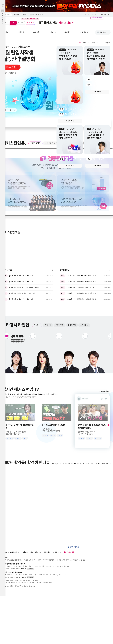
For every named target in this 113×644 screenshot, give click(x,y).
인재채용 (25, 484)
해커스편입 (7, 15)
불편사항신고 (74, 479)
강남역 (13, 23)
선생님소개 (53, 32)
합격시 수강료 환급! (30, 19)
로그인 (87, 14)
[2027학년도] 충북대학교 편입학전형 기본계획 (82, 213)
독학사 (25, 15)
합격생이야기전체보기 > (103, 396)
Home (5, 484)
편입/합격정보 (85, 32)
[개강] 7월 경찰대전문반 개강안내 (21, 231)
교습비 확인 (30, 500)
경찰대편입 (60, 257)
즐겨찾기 (47, 484)
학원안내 (5, 32)
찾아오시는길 (14, 484)
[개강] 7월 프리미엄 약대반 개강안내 (22, 225)
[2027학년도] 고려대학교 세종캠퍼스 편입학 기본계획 (82, 219)
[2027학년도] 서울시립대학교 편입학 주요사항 (82, 207)
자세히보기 (70, 121)
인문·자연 (86, 43)
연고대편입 (72, 257)
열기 (3, 18)
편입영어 (37, 257)
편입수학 (48, 257)
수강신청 (36, 32)
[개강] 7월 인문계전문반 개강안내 (21, 207)
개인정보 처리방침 (68, 484)
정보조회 (36, 513)
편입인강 (30, 23)
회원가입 (95, 14)
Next (14, 110)
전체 (80, 43)
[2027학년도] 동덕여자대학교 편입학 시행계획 (82, 225)
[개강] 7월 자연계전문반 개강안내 (21, 213)
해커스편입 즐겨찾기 (37, 15)
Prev (6, 110)
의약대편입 (84, 257)
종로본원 (21, 23)
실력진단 (67, 32)
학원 (5, 23)
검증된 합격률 (35, 143)
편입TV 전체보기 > (105, 323)
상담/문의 (104, 32)
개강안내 (21, 32)
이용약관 (56, 484)
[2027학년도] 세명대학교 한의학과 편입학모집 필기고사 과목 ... (82, 231)
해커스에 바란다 (105, 14)
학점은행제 (16, 15)
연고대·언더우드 (105, 43)
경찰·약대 (95, 43)
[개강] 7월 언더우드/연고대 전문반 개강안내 (25, 219)
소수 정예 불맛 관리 (52, 143)
